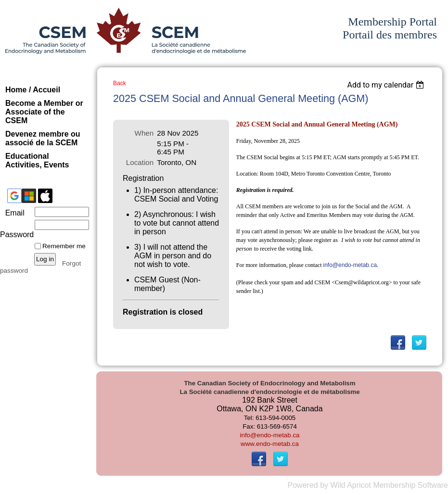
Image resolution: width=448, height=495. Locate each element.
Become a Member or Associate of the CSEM (44, 112)
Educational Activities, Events (37, 160)
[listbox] (387, 85)
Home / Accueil (33, 90)
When (144, 133)
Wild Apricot (350, 485)
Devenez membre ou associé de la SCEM (43, 138)
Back (120, 83)
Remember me (64, 246)
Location (140, 162)
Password (16, 230)
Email (12, 213)
